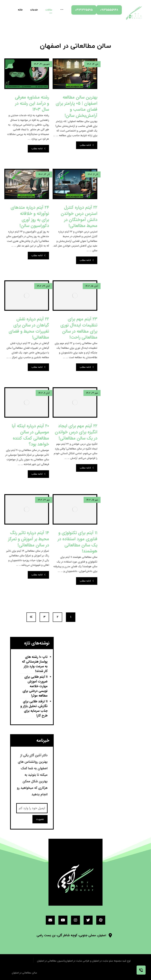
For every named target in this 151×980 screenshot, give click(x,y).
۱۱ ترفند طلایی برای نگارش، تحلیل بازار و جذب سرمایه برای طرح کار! (34, 709)
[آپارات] (101, 920)
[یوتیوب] (63, 920)
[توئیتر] (88, 920)
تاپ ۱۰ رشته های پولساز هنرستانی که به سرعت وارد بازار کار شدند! (35, 664)
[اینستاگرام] (75, 920)
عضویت (40, 819)
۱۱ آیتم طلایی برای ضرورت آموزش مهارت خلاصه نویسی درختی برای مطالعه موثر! (35, 686)
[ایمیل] (50, 920)
